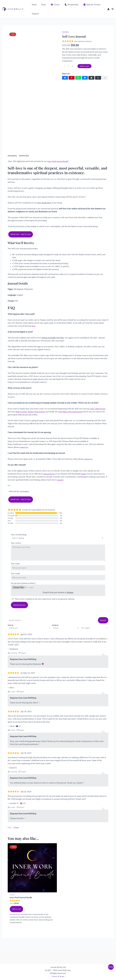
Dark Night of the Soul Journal (73, 412)
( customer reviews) (84, 41)
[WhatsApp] (78, 78)
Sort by (11, 630)
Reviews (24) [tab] (25, 156)
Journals (66, 32)
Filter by (54, 630)
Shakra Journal (22, 412)
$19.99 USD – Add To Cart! (21, 235)
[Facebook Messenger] (85, 78)
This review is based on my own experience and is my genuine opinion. (45, 603)
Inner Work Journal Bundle (59, 162)
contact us (24, 448)
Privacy (54, 976)
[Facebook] (65, 78)
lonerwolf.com (49, 474)
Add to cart (85, 66)
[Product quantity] (69, 66)
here (34, 326)
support (61, 480)
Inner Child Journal (98, 409)
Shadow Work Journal (38, 412)
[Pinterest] (72, 78)
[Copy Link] (98, 78)
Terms (62, 976)
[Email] (91, 78)
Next (17, 832)
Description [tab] (13, 156)
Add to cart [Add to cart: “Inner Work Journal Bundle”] (17, 915)
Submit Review (19, 609)
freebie (84, 474)
